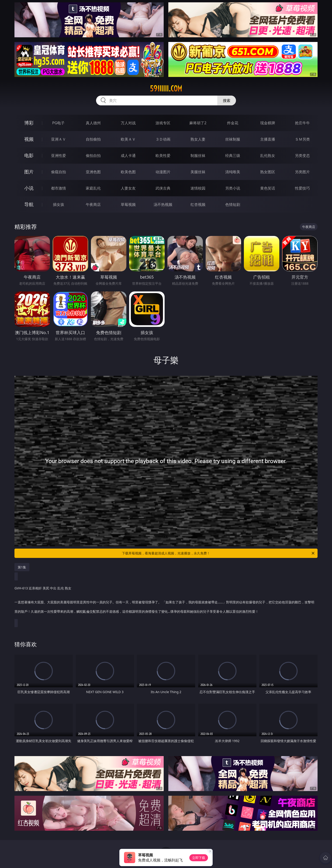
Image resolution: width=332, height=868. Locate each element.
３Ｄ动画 (163, 139)
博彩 (29, 123)
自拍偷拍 (93, 139)
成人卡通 (128, 156)
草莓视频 (128, 204)
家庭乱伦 (93, 188)
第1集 (22, 567)
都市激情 (59, 188)
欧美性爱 (163, 156)
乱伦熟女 (268, 156)
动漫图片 (163, 172)
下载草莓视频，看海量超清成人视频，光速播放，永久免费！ (219, 553)
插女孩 (59, 204)
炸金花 (233, 123)
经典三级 (233, 156)
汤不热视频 (163, 204)
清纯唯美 (233, 172)
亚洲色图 (93, 172)
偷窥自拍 (59, 172)
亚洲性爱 (59, 156)
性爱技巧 (302, 188)
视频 (29, 139)
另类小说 (233, 188)
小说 (29, 188)
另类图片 (302, 172)
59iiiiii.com (166, 89)
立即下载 (199, 858)
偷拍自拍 (93, 156)
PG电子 (58, 123)
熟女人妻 (198, 139)
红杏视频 (198, 204)
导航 (29, 204)
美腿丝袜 (198, 172)
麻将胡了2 (198, 123)
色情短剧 (233, 204)
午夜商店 (93, 204)
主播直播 (268, 139)
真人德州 (93, 123)
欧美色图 (128, 172)
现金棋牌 (268, 123)
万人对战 (128, 123)
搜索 (227, 100)
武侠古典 (163, 188)
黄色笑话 (268, 188)
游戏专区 (163, 123)
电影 (29, 155)
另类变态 (302, 156)
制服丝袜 (198, 156)
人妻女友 (128, 188)
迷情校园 (198, 188)
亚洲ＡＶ (59, 139)
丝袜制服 (233, 139)
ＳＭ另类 (302, 139)
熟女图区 (268, 172)
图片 (29, 172)
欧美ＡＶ (128, 139)
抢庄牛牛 (302, 123)
